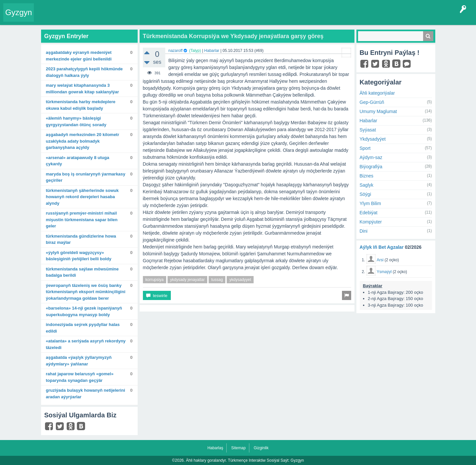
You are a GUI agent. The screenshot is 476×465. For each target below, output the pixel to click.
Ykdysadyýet (373, 139)
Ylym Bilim (370, 203)
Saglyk (367, 185)
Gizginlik (261, 448)
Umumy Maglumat (378, 111)
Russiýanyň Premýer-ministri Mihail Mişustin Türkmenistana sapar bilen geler (82, 220)
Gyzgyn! (92, 18)
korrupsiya (155, 280)
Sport (365, 148)
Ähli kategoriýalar (377, 93)
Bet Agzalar (188, 18)
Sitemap (238, 448)
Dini (364, 231)
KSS (212, 18)
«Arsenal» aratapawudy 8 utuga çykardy (78, 161)
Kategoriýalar (138, 18)
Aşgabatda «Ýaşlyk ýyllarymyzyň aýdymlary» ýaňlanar (79, 361)
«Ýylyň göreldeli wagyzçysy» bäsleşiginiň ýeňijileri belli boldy (79, 256)
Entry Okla (48, 18)
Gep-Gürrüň (372, 102)
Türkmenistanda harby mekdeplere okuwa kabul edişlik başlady (81, 105)
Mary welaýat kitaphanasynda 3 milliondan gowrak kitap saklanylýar (83, 89)
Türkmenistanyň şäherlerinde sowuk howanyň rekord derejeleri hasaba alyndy (82, 197)
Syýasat (368, 130)
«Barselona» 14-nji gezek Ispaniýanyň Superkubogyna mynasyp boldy (84, 311)
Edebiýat (369, 213)
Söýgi (365, 194)
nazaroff (176, 51)
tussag (217, 280)
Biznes (367, 176)
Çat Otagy (234, 18)
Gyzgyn (19, 12)
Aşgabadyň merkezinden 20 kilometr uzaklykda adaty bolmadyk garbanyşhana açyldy (83, 141)
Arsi (380, 260)
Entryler (71, 18)
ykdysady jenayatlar (187, 280)
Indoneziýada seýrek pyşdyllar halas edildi (83, 328)
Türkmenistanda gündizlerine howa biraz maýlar (81, 239)
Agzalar (164, 18)
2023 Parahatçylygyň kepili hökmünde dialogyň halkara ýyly (84, 72)
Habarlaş (215, 448)
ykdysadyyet (240, 280)
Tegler (112, 18)
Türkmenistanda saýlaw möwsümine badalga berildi (82, 272)
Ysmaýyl (384, 272)
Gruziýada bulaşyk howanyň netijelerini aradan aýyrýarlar (86, 394)
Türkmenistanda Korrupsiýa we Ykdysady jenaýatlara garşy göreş (233, 36)
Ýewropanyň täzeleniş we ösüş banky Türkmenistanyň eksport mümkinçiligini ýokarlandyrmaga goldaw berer (86, 292)
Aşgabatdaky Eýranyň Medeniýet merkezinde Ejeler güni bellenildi (79, 56)
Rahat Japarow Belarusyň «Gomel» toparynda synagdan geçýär (80, 377)
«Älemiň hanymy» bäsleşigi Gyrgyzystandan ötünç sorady (76, 121)
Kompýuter (371, 222)
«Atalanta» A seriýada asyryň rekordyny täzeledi (86, 344)
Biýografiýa (371, 167)
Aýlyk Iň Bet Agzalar (382, 247)
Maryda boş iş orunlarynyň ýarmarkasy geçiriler (86, 177)
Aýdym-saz (371, 157)
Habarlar (212, 51)
